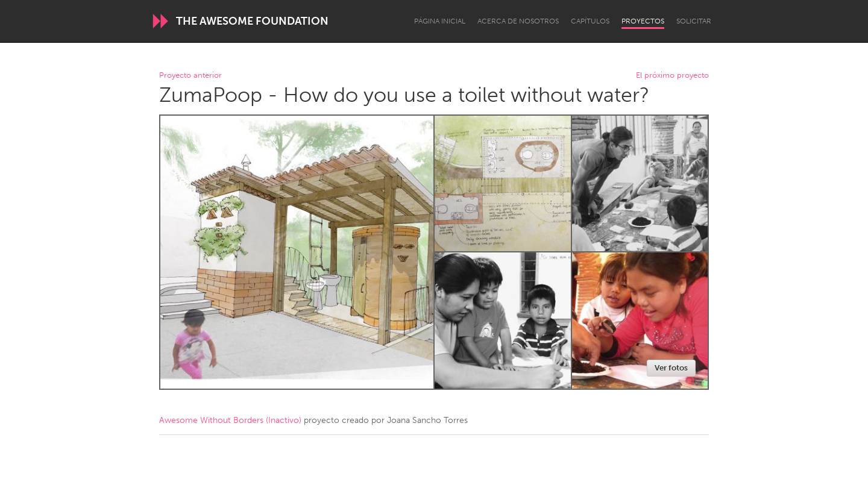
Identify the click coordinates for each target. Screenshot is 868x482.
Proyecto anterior (190, 76)
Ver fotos (671, 368)
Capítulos (590, 21)
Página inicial (440, 21)
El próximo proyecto (672, 76)
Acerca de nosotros (518, 21)
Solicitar (694, 21)
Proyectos (643, 21)
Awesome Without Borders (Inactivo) (230, 420)
